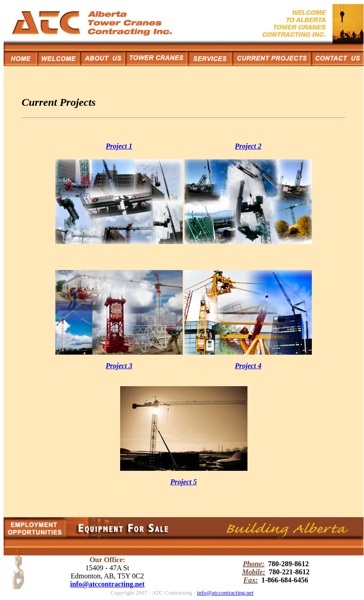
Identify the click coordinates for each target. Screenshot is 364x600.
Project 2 (248, 146)
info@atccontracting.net (108, 584)
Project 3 (119, 366)
